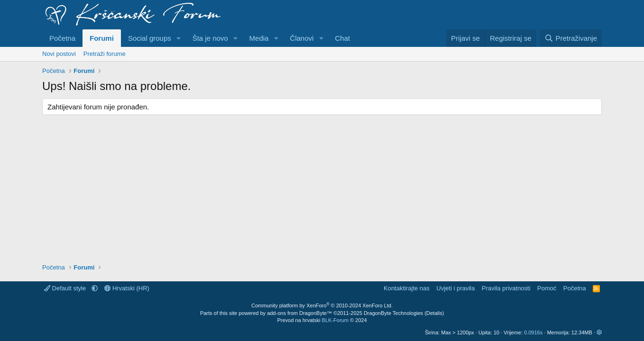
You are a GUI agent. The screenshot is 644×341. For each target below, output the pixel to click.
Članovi (302, 38)
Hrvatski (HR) (127, 288)
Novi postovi (59, 54)
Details (434, 313)
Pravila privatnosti (506, 288)
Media (259, 38)
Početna (62, 38)
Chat (342, 38)
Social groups (150, 38)
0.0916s (533, 332)
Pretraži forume (105, 54)
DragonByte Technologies (393, 313)
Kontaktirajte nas (407, 288)
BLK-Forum (335, 320)
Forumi (102, 38)
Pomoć (547, 288)
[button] (179, 38)
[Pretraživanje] (571, 38)
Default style (66, 288)
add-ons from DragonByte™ (299, 313)
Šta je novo (210, 38)
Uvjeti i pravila (455, 288)
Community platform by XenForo (322, 305)
